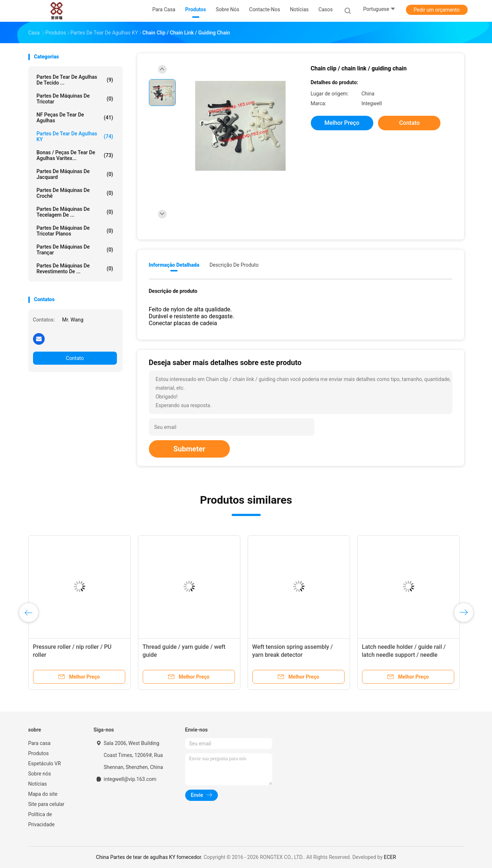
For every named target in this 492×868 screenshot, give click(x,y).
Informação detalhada (174, 265)
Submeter (190, 449)
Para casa (40, 743)
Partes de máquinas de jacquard (75, 174)
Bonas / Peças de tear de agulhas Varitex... (75, 155)
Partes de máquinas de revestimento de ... (75, 269)
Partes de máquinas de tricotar (75, 99)
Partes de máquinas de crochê (75, 193)
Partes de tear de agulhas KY (75, 136)
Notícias (38, 784)
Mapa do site (43, 794)
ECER (390, 857)
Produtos (39, 753)
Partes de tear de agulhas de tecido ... (75, 80)
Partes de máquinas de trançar (75, 250)
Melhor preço (342, 123)
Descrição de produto (234, 265)
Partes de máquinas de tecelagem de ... (75, 212)
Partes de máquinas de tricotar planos (75, 231)
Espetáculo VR (45, 763)
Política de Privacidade (42, 819)
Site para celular (46, 804)
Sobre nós (40, 774)
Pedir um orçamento (437, 10)
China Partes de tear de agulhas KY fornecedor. (150, 857)
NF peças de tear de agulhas (75, 118)
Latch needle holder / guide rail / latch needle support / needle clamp (404, 655)
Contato (75, 358)
